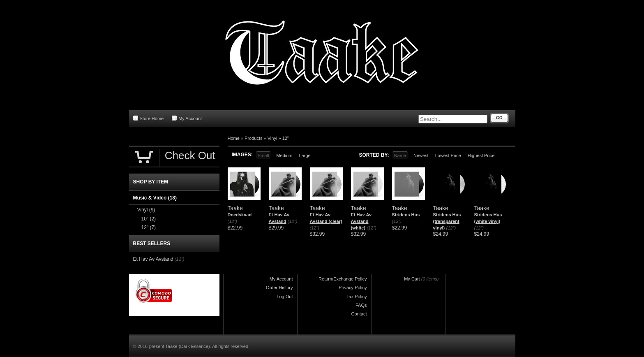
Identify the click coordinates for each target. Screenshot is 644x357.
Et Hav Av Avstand (153, 259)
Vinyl (272, 138)
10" (149, 219)
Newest (421, 155)
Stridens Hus (406, 215)
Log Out (285, 297)
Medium (284, 155)
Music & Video (155, 198)
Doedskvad (240, 215)
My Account (187, 118)
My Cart (412, 279)
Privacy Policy (353, 287)
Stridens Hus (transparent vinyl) (447, 221)
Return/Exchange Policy (343, 279)
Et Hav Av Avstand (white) (361, 221)
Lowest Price (448, 155)
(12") (232, 221)
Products (253, 138)
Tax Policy (357, 297)
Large (305, 155)
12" (286, 138)
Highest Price (481, 155)
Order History (279, 287)
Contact (359, 314)
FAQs (361, 305)
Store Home (149, 118)
